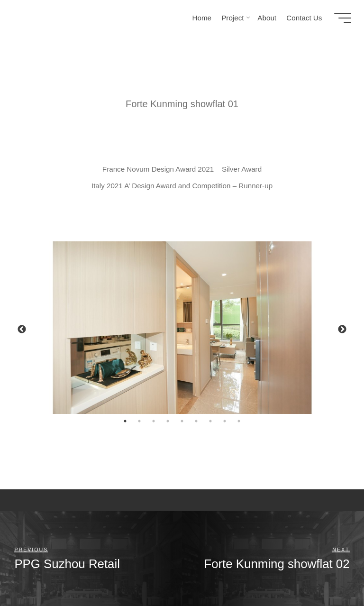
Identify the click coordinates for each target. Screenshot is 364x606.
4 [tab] (168, 421)
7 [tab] (210, 421)
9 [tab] (239, 421)
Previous (22, 330)
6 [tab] (196, 421)
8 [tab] (225, 421)
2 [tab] (139, 421)
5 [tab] (182, 421)
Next (342, 330)
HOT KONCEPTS (57, 18)
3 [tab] (154, 421)
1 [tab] (125, 421)
